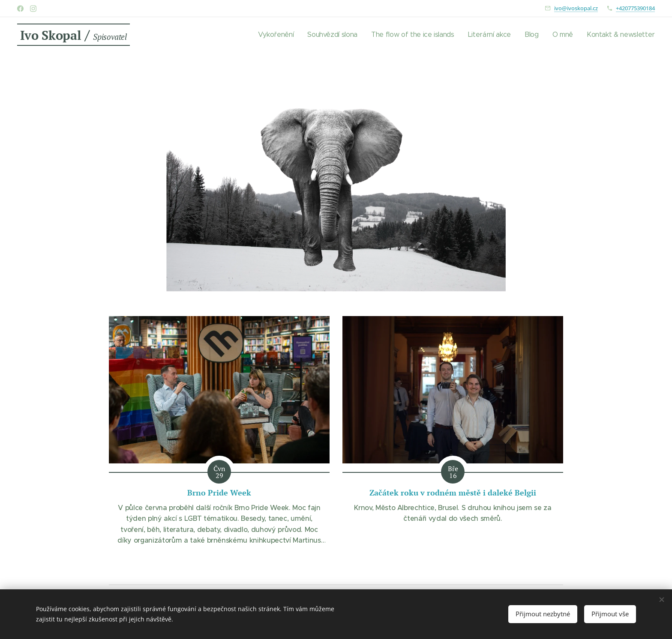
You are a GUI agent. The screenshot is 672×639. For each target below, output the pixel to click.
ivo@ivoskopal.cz (576, 8)
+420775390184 (635, 8)
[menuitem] (279, 35)
